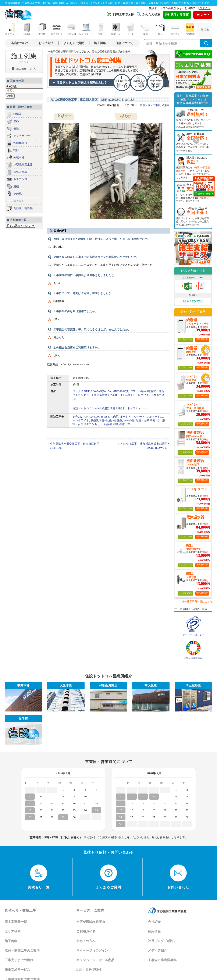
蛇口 (160, 29)
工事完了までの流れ (19, 960)
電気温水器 (20, 172)
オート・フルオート (132, 417)
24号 (75, 417)
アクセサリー (22, 136)
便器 (16, 121)
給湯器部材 (111, 424)
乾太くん (116, 29)
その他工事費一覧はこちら (197, 601)
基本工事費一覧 (16, 922)
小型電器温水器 (23, 165)
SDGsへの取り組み (193, 658)
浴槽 (16, 186)
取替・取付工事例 (150, 105)
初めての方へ (86, 941)
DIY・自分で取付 (89, 970)
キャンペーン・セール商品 (95, 960)
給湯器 (27, 29)
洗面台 (101, 29)
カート (203, 15)
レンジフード (86, 29)
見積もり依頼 (177, 15)
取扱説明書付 (99, 420)
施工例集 (100, 43)
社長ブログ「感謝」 (162, 941)
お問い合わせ (178, 877)
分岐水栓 (19, 157)
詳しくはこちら (185, 339)
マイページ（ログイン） (94, 951)
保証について (124, 43)
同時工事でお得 (120, 14)
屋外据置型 (115, 420)
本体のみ (129, 420)
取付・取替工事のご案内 (22, 951)
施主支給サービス (17, 970)
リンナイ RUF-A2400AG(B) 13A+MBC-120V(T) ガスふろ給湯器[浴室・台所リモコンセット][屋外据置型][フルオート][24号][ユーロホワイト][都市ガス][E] (119, 395)
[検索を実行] (206, 43)
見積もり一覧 (39, 877)
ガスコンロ (57, 29)
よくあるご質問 (74, 43)
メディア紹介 (157, 951)
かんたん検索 (148, 14)
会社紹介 (154, 922)
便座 (146, 29)
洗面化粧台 (20, 143)
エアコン (175, 29)
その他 (205, 29)
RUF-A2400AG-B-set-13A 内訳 (101, 417)
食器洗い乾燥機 (23, 208)
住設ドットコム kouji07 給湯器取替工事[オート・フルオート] (110, 408)
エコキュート (12, 29)
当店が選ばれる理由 (91, 922)
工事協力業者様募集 (162, 960)
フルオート (153, 417)
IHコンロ (72, 29)
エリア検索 (13, 931)
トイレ (131, 29)
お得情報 (190, 29)
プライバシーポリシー (193, 635)
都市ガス (125, 424)
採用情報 (154, 931)
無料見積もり (202, 339)
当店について (20, 43)
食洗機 (42, 29)
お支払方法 (46, 43)
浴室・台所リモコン (148, 420)
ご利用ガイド (86, 931)
